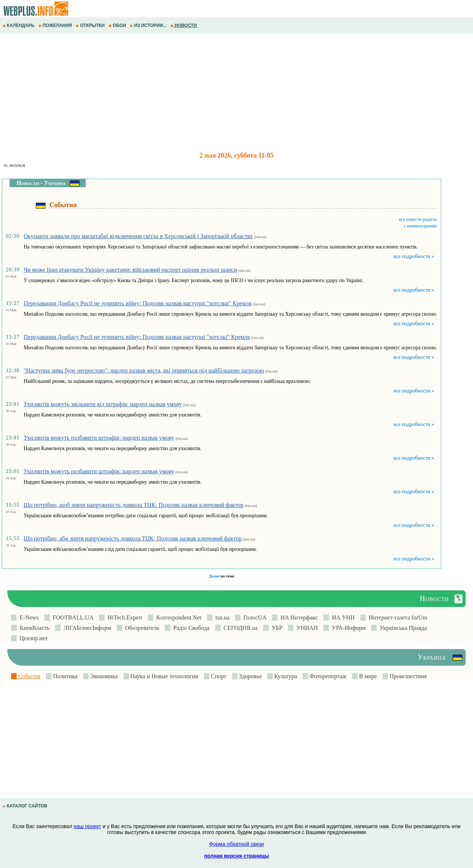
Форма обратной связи (236, 844)
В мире (367, 676)
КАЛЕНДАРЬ (19, 25)
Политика (64, 676)
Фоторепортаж (327, 676)
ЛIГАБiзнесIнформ (86, 628)
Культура (285, 676)
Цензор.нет (32, 638)
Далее (214, 576)
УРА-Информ (347, 628)
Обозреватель (141, 628)
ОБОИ (118, 25)
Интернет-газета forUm (397, 617)
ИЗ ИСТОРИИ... (149, 25)
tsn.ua (221, 617)
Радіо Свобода (190, 628)
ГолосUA (253, 617)
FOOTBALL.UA (72, 617)
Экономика (103, 676)
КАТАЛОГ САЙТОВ (25, 806)
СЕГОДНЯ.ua (239, 628)
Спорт (218, 676)
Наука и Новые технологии (164, 676)
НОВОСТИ (184, 25)
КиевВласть (33, 628)
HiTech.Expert (123, 617)
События (28, 676)
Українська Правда (402, 628)
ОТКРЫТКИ (91, 25)
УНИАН (306, 628)
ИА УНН (342, 617)
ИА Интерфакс (298, 617)
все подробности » (414, 256)
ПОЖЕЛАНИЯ (56, 25)
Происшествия (407, 676)
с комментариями (420, 226)
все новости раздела (418, 219)
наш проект (87, 826)
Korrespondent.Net (177, 617)
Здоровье (250, 676)
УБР (275, 628)
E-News (28, 617)
